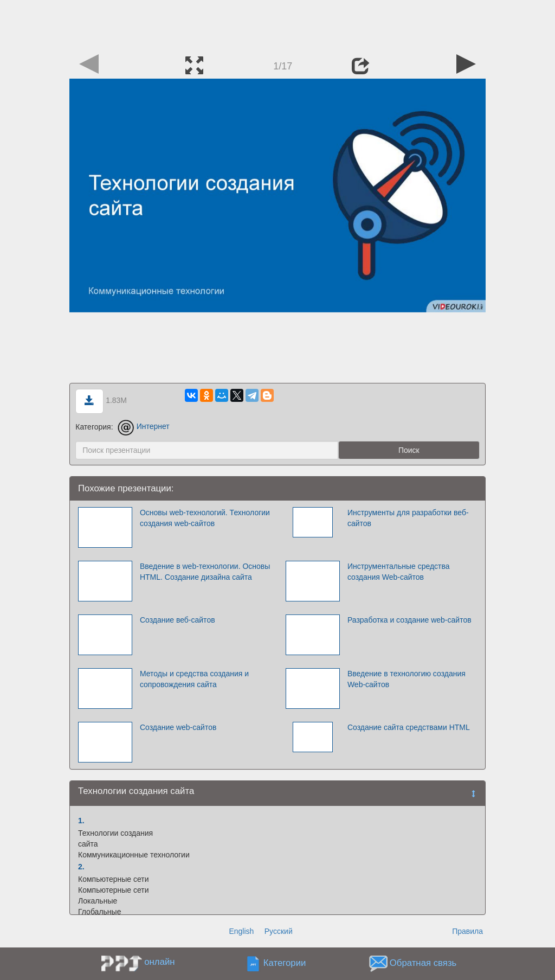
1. (81, 821)
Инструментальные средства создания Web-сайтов (399, 572)
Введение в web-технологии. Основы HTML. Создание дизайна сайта (205, 572)
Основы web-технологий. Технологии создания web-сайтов (205, 518)
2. (81, 867)
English (241, 931)
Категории (285, 963)
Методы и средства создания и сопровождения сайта (194, 679)
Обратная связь (423, 963)
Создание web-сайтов (178, 727)
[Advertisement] (277, 24)
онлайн (159, 962)
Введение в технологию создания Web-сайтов (406, 679)
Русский (279, 931)
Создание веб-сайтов (178, 620)
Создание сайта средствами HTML (409, 727)
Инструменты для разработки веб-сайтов (408, 518)
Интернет (143, 426)
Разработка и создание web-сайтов (409, 620)
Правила (467, 931)
